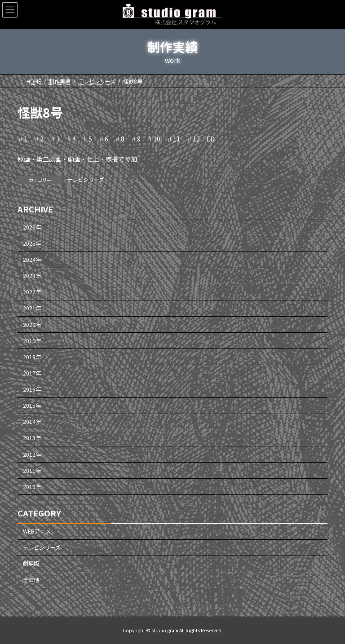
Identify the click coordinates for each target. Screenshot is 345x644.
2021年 (32, 308)
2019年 (32, 340)
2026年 (32, 227)
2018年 (32, 357)
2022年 (32, 292)
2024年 (32, 260)
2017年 (32, 373)
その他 (31, 580)
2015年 (32, 406)
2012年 (32, 454)
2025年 (32, 243)
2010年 (32, 487)
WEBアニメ (37, 531)
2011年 (32, 470)
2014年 (32, 422)
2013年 (32, 438)
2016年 (32, 389)
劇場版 (31, 564)
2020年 (32, 324)
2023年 (32, 276)
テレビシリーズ (86, 179)
